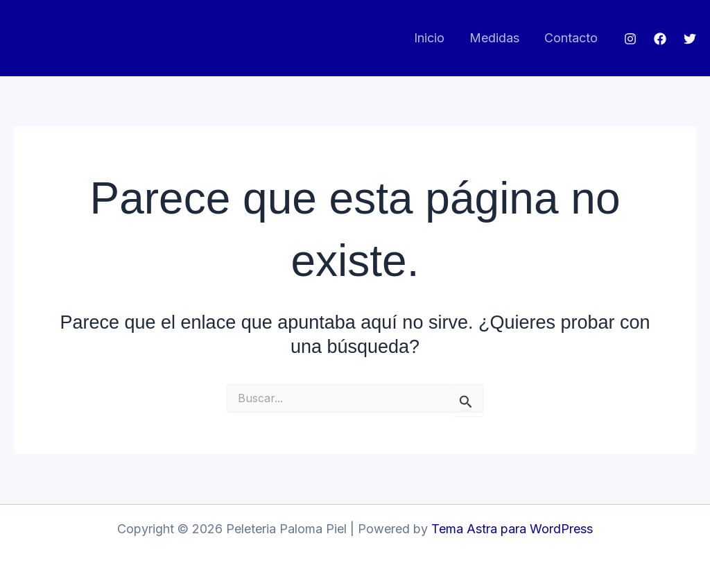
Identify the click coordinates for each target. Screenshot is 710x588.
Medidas (494, 38)
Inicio (429, 38)
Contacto (571, 38)
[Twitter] (690, 39)
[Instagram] (630, 39)
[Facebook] (660, 39)
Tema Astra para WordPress (512, 529)
